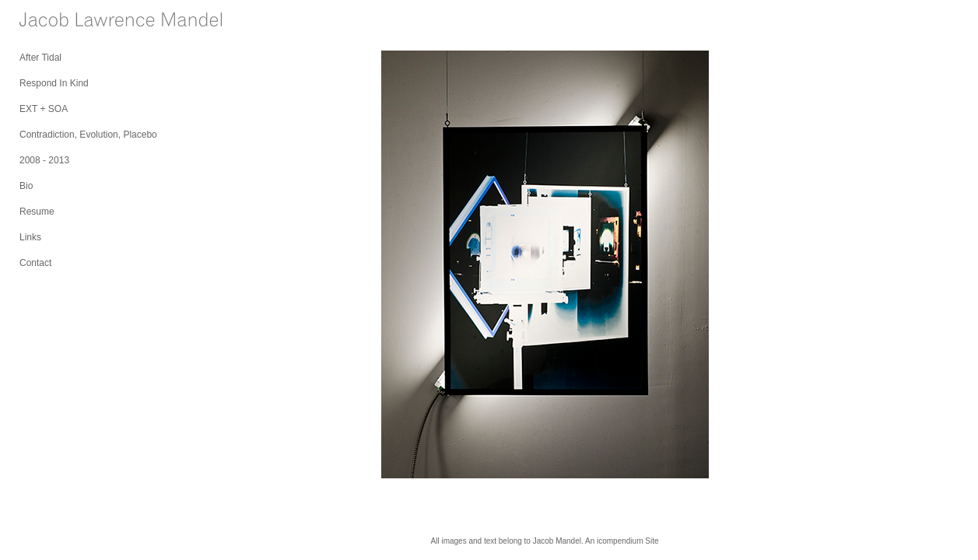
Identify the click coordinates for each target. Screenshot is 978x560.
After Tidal (40, 58)
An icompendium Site (622, 541)
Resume (37, 212)
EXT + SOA (44, 109)
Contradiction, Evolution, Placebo (88, 135)
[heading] (58, 21)
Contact (35, 263)
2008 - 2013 (44, 160)
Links (30, 237)
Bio (26, 186)
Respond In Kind (54, 83)
